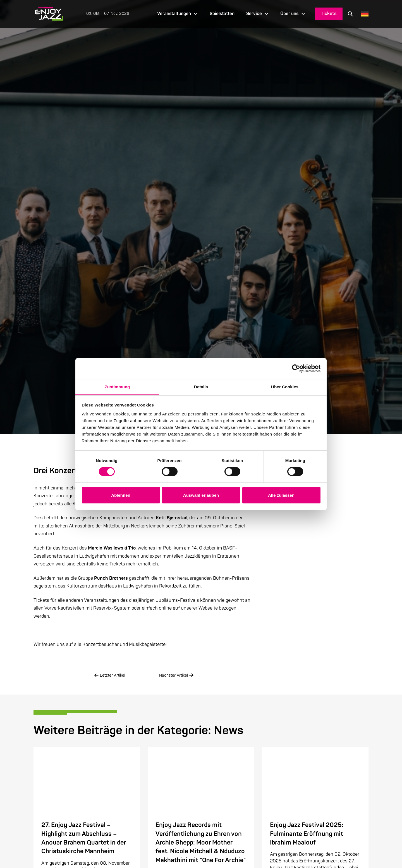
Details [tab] (201, 387)
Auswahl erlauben (201, 495)
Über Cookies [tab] (285, 387)
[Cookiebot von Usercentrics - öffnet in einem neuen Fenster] (296, 368)
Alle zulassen (281, 495)
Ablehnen (121, 495)
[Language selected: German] (363, 14)
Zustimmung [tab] (117, 387)
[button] (350, 14)
